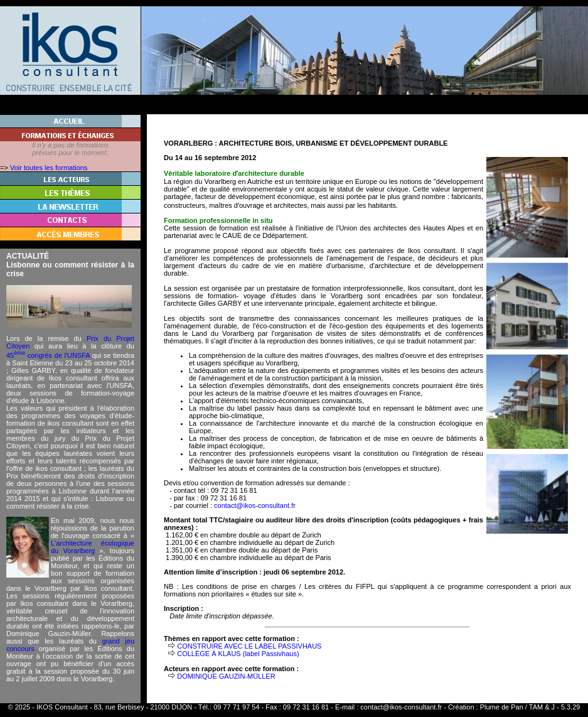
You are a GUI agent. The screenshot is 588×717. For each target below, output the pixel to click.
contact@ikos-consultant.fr (255, 505)
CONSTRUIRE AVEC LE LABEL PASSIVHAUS (249, 646)
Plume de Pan (502, 707)
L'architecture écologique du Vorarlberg (93, 547)
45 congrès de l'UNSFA (48, 355)
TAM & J (542, 707)
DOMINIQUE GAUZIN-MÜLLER (226, 676)
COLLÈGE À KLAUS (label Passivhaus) (238, 654)
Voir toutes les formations (49, 168)
